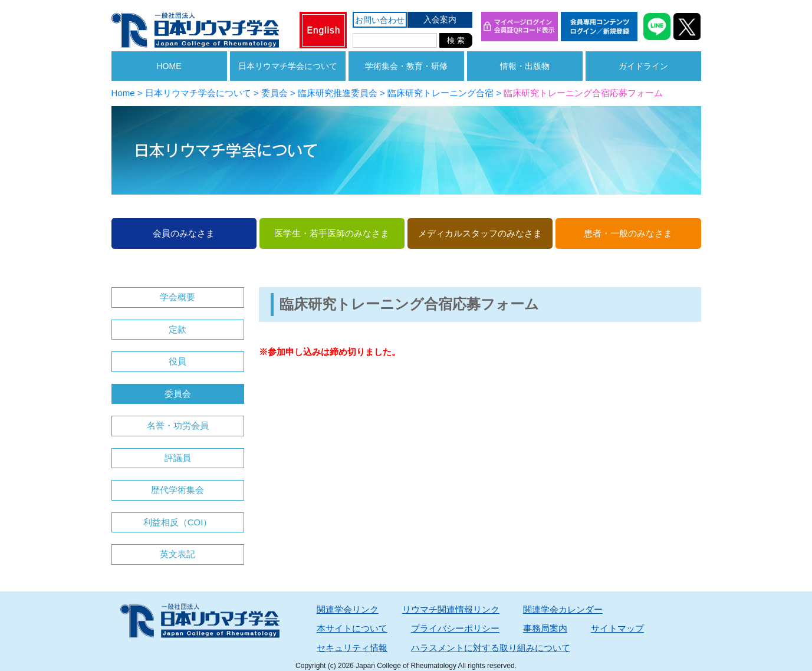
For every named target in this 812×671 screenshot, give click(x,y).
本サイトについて (352, 628)
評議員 (178, 458)
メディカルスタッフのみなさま (480, 233)
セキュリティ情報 (352, 648)
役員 (177, 361)
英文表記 (177, 554)
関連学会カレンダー (563, 609)
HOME (169, 66)
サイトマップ (617, 628)
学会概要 (177, 297)
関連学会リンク (348, 609)
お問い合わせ (380, 20)
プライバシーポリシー (455, 628)
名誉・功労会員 (178, 425)
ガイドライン (643, 66)
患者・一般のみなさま (628, 233)
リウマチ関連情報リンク (451, 609)
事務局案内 (545, 628)
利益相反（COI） (178, 522)
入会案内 (440, 19)
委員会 (178, 394)
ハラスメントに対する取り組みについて (491, 648)
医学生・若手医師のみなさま (332, 233)
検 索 (456, 40)
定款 (177, 329)
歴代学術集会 (177, 490)
